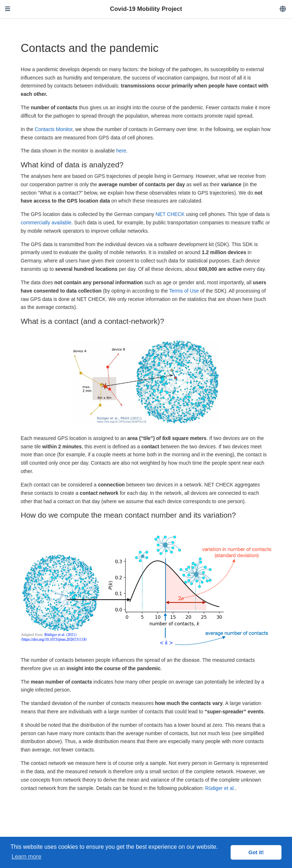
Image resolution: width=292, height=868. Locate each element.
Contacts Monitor (54, 129)
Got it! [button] (256, 852)
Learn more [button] (27, 857)
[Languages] (283, 9)
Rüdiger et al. (220, 788)
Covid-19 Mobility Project (146, 9)
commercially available (46, 223)
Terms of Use (184, 291)
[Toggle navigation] (8, 9)
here (121, 151)
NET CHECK (170, 214)
